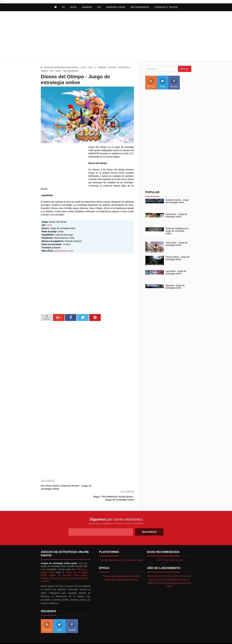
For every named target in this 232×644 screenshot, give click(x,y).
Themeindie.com (118, 638)
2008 (179, 569)
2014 (182, 565)
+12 (170, 549)
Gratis (45, 71)
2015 (176, 565)
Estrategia (124, 67)
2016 (90, 67)
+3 (157, 549)
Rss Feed (151, 83)
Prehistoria (108, 565)
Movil (58, 71)
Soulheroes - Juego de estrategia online (176, 215)
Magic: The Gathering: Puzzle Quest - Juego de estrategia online (114, 487)
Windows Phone (116, 7)
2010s (83, 67)
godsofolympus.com (64, 251)
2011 (159, 569)
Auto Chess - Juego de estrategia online (176, 244)
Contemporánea (122, 569)
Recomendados (71, 71)
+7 (161, 549)
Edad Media (133, 565)
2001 (182, 572)
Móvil (107, 549)
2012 (153, 569)
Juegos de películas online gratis (68, 564)
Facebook (174, 83)
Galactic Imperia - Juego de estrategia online (177, 201)
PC (102, 549)
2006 (149, 572)
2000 (189, 572)
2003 (169, 572)
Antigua (112, 67)
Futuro (135, 569)
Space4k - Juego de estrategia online (175, 287)
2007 (185, 569)
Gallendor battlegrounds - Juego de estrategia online (178, 231)
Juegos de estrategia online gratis (61, 67)
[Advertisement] (116, 36)
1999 (170, 576)
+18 (181, 549)
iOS (99, 7)
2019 (149, 565)
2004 (163, 572)
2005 (156, 572)
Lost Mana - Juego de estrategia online (176, 272)
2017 (163, 565)
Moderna (109, 569)
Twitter (162, 83)
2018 (156, 565)
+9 (165, 549)
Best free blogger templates (139, 638)
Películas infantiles (67, 567)
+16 (175, 549)
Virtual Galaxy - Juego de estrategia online (178, 258)
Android (87, 7)
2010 (166, 569)
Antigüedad (120, 565)
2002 (176, 572)
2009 (172, 569)
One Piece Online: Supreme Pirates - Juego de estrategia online (64, 487)
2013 (189, 565)
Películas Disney (49, 567)
